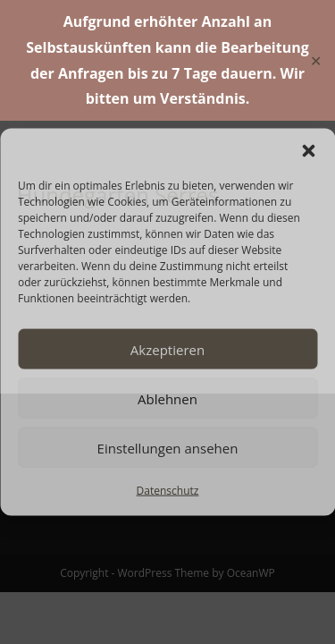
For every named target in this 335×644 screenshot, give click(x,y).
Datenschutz (168, 491)
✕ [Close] (316, 60)
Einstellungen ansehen (168, 447)
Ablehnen (167, 398)
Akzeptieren (167, 349)
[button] (308, 151)
